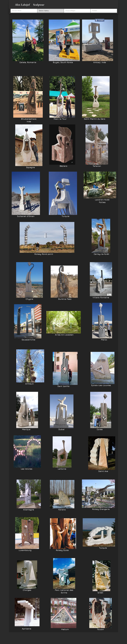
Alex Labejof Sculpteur (30, 5)
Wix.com (38, 643)
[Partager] (100, 20)
